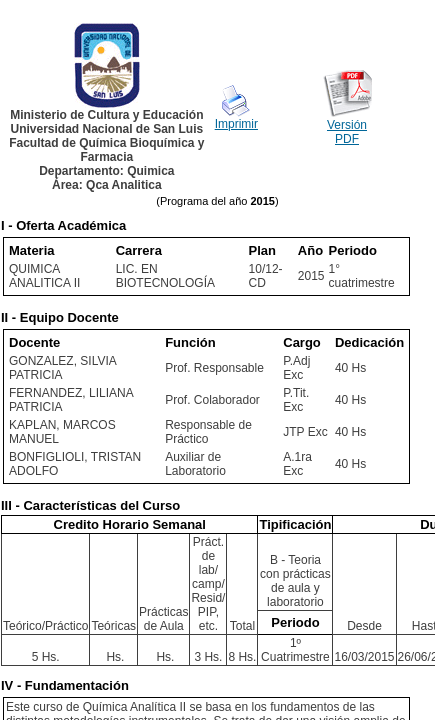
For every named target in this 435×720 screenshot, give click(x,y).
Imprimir (236, 124)
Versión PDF (347, 132)
